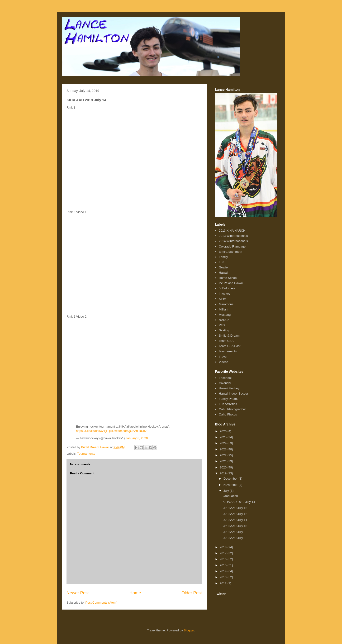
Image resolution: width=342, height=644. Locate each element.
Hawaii (223, 273)
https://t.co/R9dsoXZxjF (92, 431)
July (227, 491)
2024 (224, 443)
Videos (223, 362)
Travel (223, 357)
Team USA (226, 341)
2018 (224, 547)
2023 (224, 449)
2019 (224, 473)
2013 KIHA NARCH (232, 231)
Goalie (223, 267)
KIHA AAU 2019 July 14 (239, 502)
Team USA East (230, 346)
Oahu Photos (228, 414)
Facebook (226, 378)
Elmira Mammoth (230, 252)
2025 (224, 437)
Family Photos (228, 399)
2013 (224, 577)
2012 (224, 583)
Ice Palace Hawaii (231, 283)
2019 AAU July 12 (235, 514)
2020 (224, 467)
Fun (221, 262)
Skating (224, 330)
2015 (224, 565)
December (231, 479)
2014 (224, 571)
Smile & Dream (229, 336)
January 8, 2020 (137, 438)
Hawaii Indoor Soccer (233, 394)
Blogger (189, 630)
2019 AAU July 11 (235, 520)
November (231, 485)
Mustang (225, 315)
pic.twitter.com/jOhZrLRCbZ (128, 431)
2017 (224, 553)
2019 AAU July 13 (235, 508)
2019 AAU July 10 (235, 526)
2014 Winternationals (233, 241)
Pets (222, 325)
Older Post (192, 593)
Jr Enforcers (227, 288)
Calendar (225, 383)
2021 (224, 461)
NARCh (224, 320)
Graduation (230, 496)
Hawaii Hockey (229, 388)
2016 (224, 559)
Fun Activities (228, 404)
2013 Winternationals (233, 236)
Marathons (226, 304)
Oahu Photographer (232, 409)
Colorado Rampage (232, 246)
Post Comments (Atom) (102, 603)
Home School (228, 278)
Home (135, 593)
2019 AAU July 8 (234, 538)
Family (223, 257)
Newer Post (78, 593)
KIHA (222, 299)
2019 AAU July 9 (234, 532)
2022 (224, 455)
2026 (224, 431)
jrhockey (224, 293)
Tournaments (86, 454)
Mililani (223, 309)
